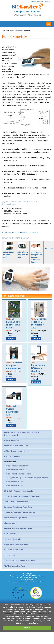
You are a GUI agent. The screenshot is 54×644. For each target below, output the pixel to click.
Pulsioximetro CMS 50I (14, 486)
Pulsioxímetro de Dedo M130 (9, 255)
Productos (18, 31)
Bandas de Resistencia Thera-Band (18, 507)
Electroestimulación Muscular (16, 502)
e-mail (21, 582)
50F (46, 248)
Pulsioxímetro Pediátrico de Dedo (23, 255)
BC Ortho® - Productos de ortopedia (18, 491)
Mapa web (40, 2)
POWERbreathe (10, 534)
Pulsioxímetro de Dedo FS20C (17, 466)
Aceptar (27, 628)
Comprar (11, 339)
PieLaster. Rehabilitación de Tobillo (18, 529)
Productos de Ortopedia (13, 550)
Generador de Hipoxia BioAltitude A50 (14, 366)
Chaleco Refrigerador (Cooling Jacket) (19, 513)
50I (51, 248)
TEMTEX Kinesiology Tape (14, 566)
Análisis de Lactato (11, 440)
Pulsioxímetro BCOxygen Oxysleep (38, 368)
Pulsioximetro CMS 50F (14, 482)
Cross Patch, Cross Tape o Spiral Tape (19, 561)
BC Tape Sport (10, 555)
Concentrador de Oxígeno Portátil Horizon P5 (22, 496)
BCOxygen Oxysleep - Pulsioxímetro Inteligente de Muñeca (28, 478)
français (48, 2)
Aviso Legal (28, 582)
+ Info (9, 336)
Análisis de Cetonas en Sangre (16, 451)
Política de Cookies (39, 582)
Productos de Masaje (12, 539)
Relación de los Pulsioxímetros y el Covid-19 (20, 233)
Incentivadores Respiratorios (15, 518)
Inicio (11, 31)
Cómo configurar (32, 623)
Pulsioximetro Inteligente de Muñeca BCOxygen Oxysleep (37, 257)
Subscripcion (13, 582)
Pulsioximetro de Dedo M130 (16, 470)
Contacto (33, 2)
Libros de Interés (11, 523)
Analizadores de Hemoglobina (16, 446)
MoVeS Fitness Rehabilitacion (16, 545)
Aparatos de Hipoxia (12, 457)
